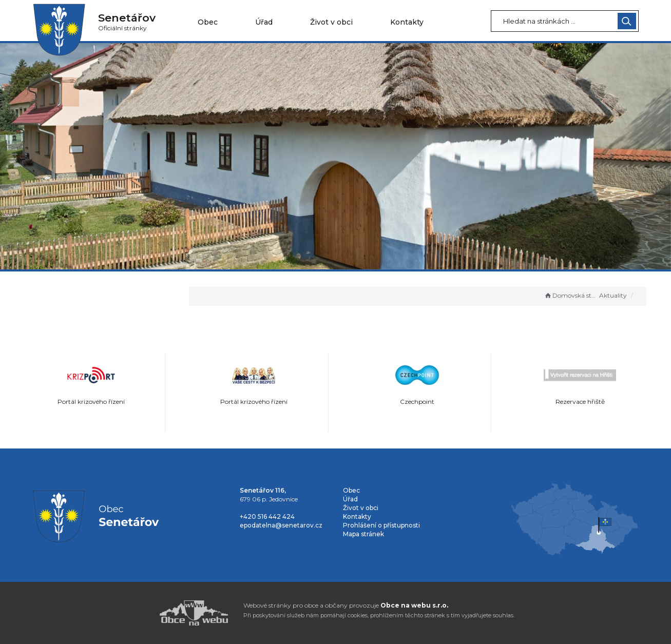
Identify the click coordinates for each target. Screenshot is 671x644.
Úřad (264, 22)
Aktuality (613, 295)
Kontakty (407, 22)
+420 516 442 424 (267, 516)
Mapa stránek (363, 534)
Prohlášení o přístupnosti (381, 525)
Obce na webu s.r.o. (414, 605)
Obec (208, 22)
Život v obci (331, 22)
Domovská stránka (571, 295)
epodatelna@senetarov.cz (281, 525)
